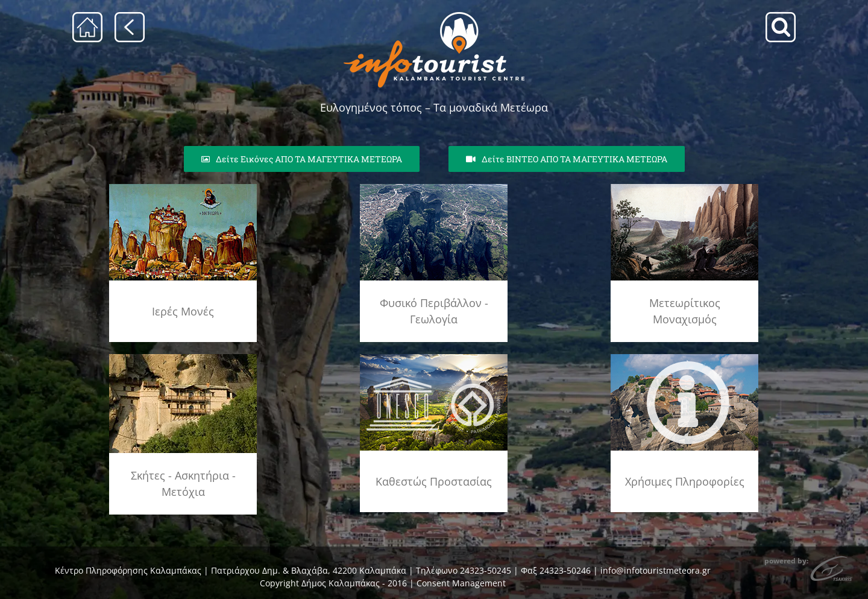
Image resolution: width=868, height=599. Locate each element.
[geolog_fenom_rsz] (434, 188)
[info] (684, 358)
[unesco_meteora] (434, 358)
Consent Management (461, 583)
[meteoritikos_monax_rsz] (684, 188)
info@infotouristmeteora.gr (656, 570)
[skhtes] (183, 358)
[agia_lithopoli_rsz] (183, 188)
